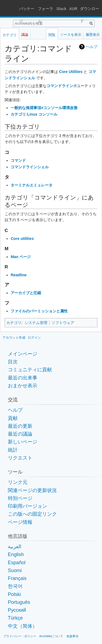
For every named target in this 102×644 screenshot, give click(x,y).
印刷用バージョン (27, 506)
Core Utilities (71, 72)
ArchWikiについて (51, 636)
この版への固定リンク (32, 514)
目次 (13, 362)
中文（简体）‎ (23, 626)
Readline (18, 275)
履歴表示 (93, 35)
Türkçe (15, 618)
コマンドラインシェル (30, 167)
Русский (17, 610)
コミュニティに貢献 (30, 370)
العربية (15, 547)
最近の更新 (20, 426)
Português (19, 602)
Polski (14, 594)
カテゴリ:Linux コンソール (34, 114)
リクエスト (20, 458)
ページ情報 (20, 522)
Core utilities (22, 239)
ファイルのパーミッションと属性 (39, 311)
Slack (62, 9)
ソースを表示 (71, 35)
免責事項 (72, 636)
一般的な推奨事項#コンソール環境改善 (44, 108)
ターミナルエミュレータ (32, 185)
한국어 (15, 586)
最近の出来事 (23, 378)
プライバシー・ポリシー (20, 636)
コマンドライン (60, 86)
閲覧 (52, 35)
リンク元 (18, 482)
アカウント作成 (14, 338)
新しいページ (23, 442)
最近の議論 (20, 434)
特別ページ (20, 498)
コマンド (18, 160)
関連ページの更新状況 (32, 490)
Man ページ (21, 257)
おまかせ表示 (23, 386)
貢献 (13, 418)
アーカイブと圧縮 (26, 293)
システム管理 (36, 323)
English (16, 554)
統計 (13, 450)
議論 (25, 35)
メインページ (23, 354)
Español (17, 563)
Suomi (15, 570)
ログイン (34, 338)
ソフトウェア (63, 323)
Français (17, 578)
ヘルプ (92, 47)
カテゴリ (14, 323)
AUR (73, 9)
